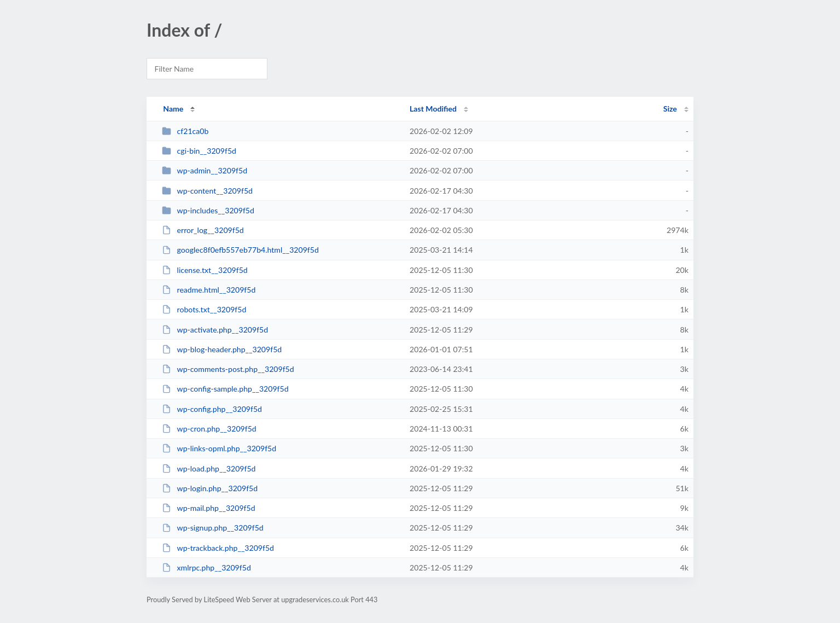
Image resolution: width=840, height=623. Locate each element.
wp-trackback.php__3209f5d (218, 548)
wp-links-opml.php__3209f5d (219, 448)
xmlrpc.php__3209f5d (206, 567)
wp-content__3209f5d (207, 191)
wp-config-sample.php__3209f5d (225, 389)
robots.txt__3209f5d (204, 309)
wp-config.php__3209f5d (212, 409)
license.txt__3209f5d (205, 270)
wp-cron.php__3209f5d (209, 429)
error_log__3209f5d (203, 230)
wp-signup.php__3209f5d (213, 528)
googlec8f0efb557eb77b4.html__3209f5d (240, 250)
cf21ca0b (185, 131)
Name (173, 109)
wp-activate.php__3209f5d (215, 330)
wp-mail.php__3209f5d (208, 508)
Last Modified (433, 109)
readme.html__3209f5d (209, 290)
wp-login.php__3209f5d (210, 488)
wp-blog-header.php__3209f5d (222, 349)
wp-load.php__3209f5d (209, 468)
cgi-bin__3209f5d (199, 151)
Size (670, 109)
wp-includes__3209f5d (208, 210)
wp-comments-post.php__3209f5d (228, 369)
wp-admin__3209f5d (205, 170)
